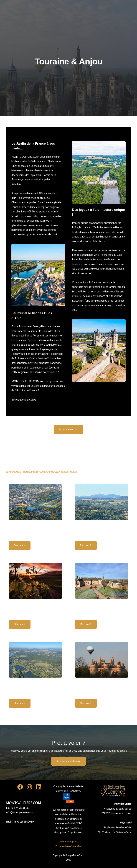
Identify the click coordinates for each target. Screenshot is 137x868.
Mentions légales (68, 842)
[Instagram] (29, 787)
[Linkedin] (39, 787)
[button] (68, 430)
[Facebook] (20, 787)
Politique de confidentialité (68, 846)
